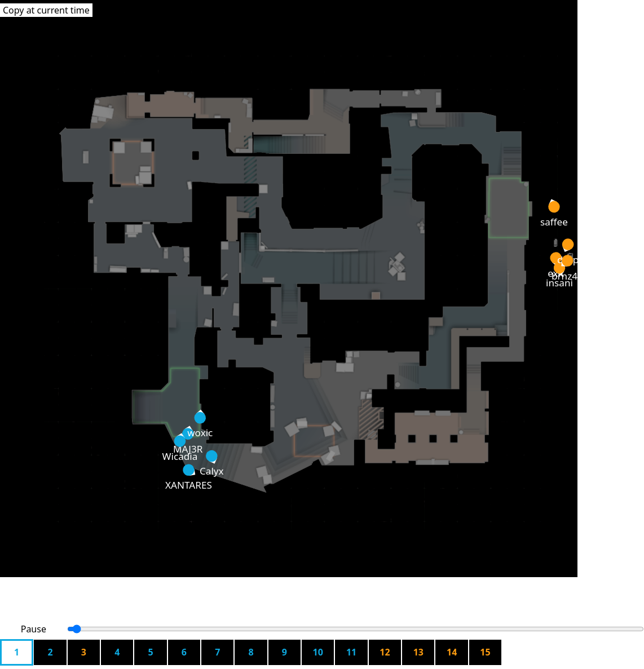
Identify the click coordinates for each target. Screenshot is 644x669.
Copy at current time (46, 10)
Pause (34, 629)
